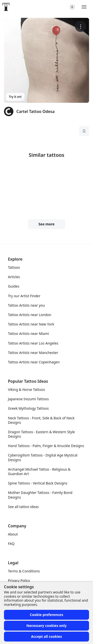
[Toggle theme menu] (72, 7)
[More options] (80, 26)
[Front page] (6, 7)
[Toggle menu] (84, 7)
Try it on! (15, 97)
